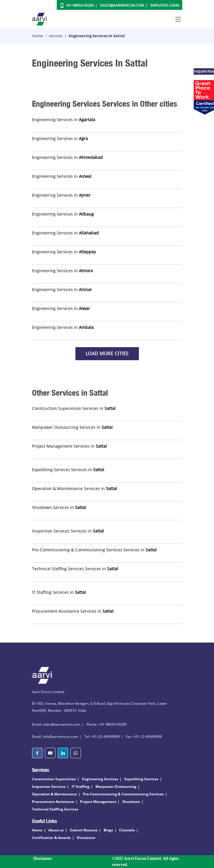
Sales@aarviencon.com (122, 5)
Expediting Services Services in (68, 470)
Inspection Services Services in (68, 531)
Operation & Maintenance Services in (75, 488)
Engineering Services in (64, 120)
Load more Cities (107, 354)
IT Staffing (81, 787)
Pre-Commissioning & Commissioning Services (123, 794)
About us (56, 830)
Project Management (98, 802)
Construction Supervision (54, 779)
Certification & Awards (51, 838)
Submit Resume (84, 830)
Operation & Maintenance (54, 794)
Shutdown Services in (59, 507)
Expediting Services (141, 779)
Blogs (108, 830)
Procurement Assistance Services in (73, 611)
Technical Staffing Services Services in (75, 569)
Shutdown (131, 802)
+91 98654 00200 (80, 5)
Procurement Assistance (53, 802)
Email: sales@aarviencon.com (56, 724)
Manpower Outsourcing (116, 787)
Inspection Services (49, 787)
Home (37, 36)
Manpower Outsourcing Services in (72, 427)
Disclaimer (86, 838)
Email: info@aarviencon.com (55, 737)
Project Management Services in (69, 446)
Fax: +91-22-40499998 (144, 737)
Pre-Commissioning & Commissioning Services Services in (94, 550)
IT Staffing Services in (59, 592)
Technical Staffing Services (55, 809)
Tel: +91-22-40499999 (102, 737)
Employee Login (165, 5)
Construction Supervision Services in (74, 408)
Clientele (127, 830)
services (56, 36)
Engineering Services (100, 779)
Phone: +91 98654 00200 (107, 724)
